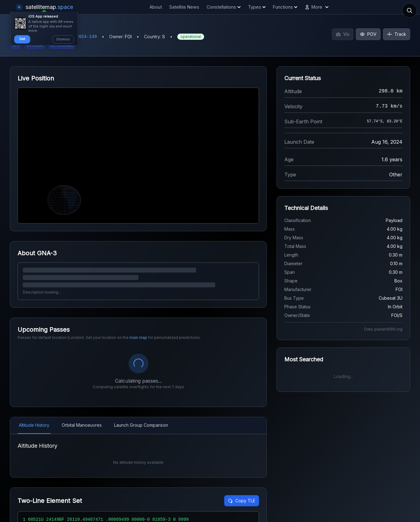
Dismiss (63, 39)
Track (397, 34)
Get (22, 39)
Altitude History (34, 425)
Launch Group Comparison (141, 425)
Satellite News (184, 7)
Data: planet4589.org (383, 329)
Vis (343, 34)
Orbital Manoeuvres (82, 425)
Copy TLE (242, 501)
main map (138, 337)
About (156, 7)
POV (368, 34)
